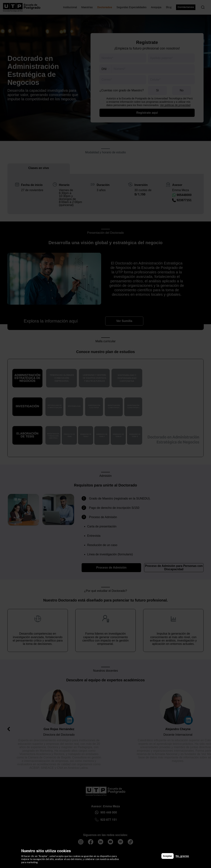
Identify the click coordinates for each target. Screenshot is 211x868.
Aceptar (167, 856)
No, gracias (182, 856)
